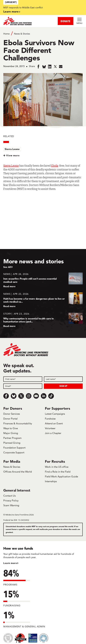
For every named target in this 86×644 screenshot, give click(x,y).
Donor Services (12, 414)
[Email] (23, 386)
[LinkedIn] (44, 396)
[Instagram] (29, 396)
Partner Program (12, 438)
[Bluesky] (14, 396)
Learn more (11, 11)
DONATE (66, 21)
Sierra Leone (12, 149)
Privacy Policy (11, 500)
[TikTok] (51, 396)
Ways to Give (11, 428)
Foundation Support (14, 448)
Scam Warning (11, 505)
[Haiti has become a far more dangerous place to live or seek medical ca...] (43, 300)
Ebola (55, 166)
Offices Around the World (18, 472)
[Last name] (63, 379)
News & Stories (22, 34)
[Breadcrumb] (43, 33)
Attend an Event (54, 423)
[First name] (23, 379)
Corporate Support (14, 452)
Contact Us (9, 496)
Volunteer (50, 428)
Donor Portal (10, 419)
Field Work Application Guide (61, 476)
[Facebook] (6, 396)
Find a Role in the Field (58, 472)
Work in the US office (57, 467)
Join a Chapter (53, 433)
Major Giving (11, 433)
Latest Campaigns (55, 414)
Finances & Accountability (18, 423)
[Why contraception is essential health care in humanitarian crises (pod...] (43, 320)
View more (13, 155)
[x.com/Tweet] (21, 396)
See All (7, 267)
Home (6, 34)
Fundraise (50, 419)
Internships (51, 481)
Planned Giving (12, 443)
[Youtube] (36, 396)
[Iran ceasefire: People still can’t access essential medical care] (43, 280)
